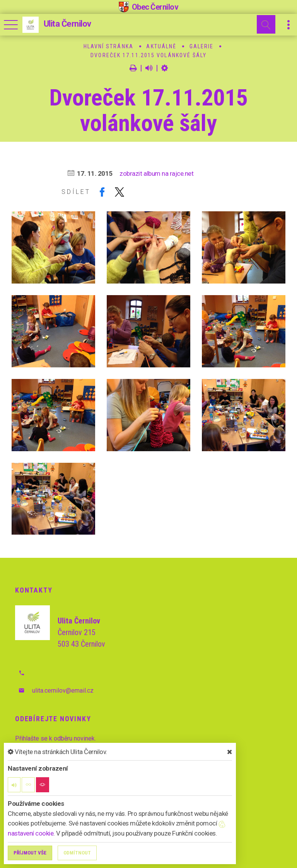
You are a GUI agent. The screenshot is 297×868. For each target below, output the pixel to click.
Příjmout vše (30, 853)
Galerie (202, 46)
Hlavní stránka (108, 46)
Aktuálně (161, 46)
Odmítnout (77, 853)
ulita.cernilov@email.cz (63, 690)
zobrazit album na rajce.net (156, 173)
